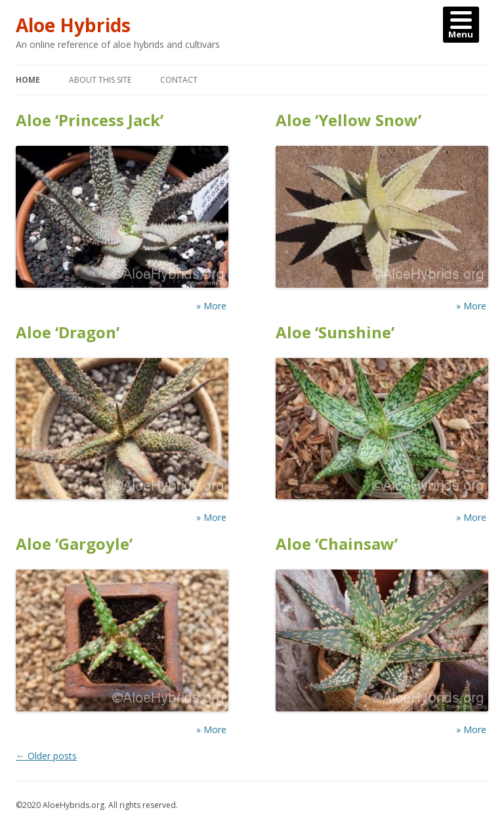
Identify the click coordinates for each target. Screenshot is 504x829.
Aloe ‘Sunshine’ (335, 333)
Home (28, 80)
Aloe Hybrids (73, 25)
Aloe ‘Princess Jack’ (90, 121)
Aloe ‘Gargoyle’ (74, 544)
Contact (179, 80)
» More (211, 306)
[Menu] (461, 25)
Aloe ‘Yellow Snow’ (348, 121)
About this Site (100, 80)
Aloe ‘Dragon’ (68, 333)
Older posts (46, 756)
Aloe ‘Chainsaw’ (337, 544)
